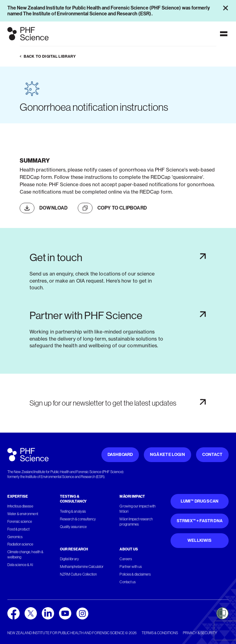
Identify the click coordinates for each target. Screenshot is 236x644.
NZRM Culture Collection (78, 574)
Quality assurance (73, 527)
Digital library (69, 559)
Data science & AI (20, 565)
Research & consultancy (78, 519)
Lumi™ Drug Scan (200, 501)
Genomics (15, 537)
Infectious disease (20, 506)
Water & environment (23, 514)
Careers (126, 559)
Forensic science (20, 522)
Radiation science (20, 544)
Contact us (127, 582)
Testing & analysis (73, 511)
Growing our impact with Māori (138, 509)
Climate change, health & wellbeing (25, 555)
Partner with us (130, 567)
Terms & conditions (160, 633)
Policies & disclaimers (135, 574)
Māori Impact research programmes (136, 522)
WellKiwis (200, 540)
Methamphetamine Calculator (82, 567)
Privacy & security (200, 633)
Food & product (18, 529)
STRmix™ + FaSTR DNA (200, 521)
